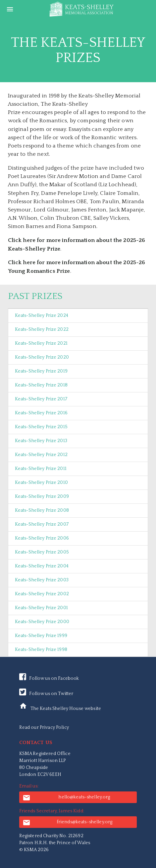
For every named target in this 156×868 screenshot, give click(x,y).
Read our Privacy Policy (44, 727)
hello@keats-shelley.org (66, 798)
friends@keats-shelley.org (68, 823)
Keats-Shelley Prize (42, 316)
